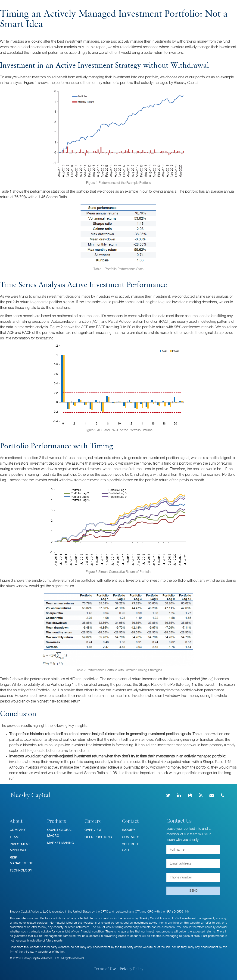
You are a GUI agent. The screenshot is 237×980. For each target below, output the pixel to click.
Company (18, 830)
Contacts (131, 837)
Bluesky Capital (25, 7)
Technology (21, 870)
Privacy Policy (131, 969)
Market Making (61, 843)
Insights (94, 7)
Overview (93, 830)
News (117, 7)
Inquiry (129, 830)
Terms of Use (105, 969)
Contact (166, 7)
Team (14, 837)
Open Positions (98, 837)
